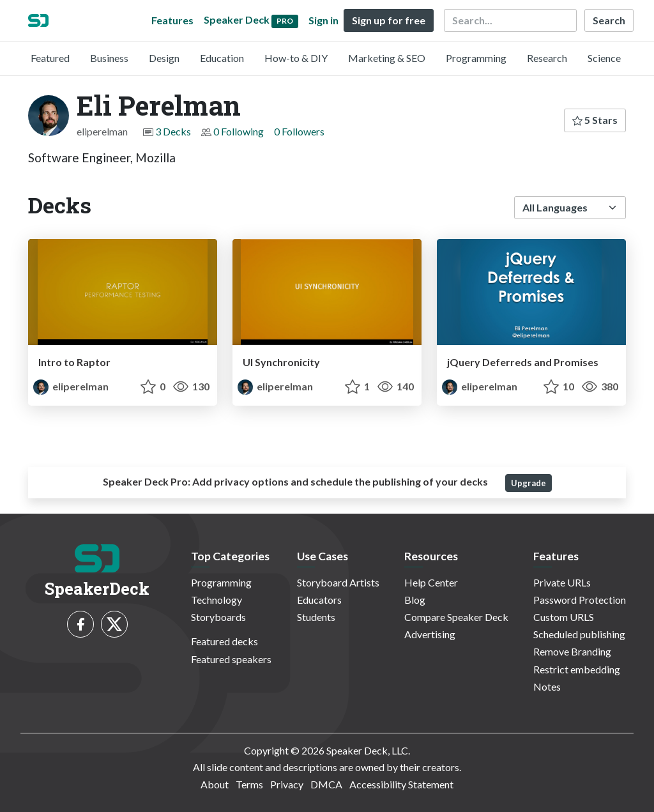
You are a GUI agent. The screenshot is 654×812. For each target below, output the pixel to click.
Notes (547, 686)
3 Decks (173, 131)
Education (222, 58)
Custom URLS (564, 617)
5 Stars (595, 120)
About (215, 784)
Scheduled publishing (579, 634)
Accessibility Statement (401, 784)
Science (604, 58)
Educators (319, 600)
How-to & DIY (296, 58)
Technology (217, 600)
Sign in (323, 20)
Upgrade (529, 483)
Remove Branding (572, 651)
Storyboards (218, 617)
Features (172, 20)
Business (109, 58)
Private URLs (562, 582)
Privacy (287, 784)
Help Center (431, 582)
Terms (249, 784)
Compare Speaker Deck (456, 617)
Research (547, 58)
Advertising (430, 634)
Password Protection (580, 600)
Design (164, 58)
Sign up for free (389, 20)
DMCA (326, 784)
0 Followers (299, 131)
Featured (50, 58)
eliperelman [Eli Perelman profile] (71, 386)
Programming (476, 58)
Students (316, 617)
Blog (415, 600)
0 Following (239, 131)
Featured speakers (231, 659)
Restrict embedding (577, 669)
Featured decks (224, 641)
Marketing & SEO (387, 58)
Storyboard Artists (338, 582)
